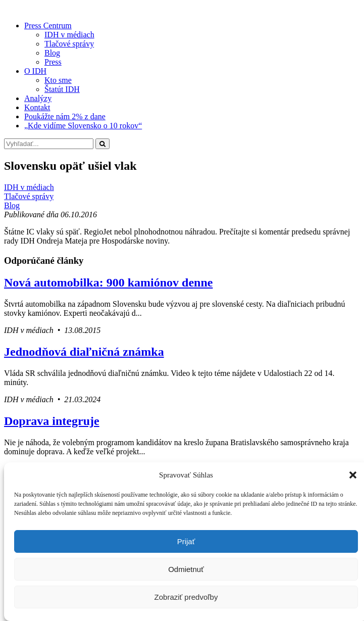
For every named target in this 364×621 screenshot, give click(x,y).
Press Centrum (48, 26)
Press (53, 62)
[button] (353, 475)
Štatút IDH (62, 89)
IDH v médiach (69, 35)
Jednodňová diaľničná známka (84, 352)
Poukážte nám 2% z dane (65, 116)
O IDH (35, 71)
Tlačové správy (69, 44)
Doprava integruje (52, 421)
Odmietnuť (186, 569)
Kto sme (58, 80)
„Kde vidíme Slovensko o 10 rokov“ (83, 126)
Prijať (186, 541)
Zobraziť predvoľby (186, 597)
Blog (52, 53)
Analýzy (38, 98)
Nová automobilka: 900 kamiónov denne (108, 282)
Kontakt (37, 107)
